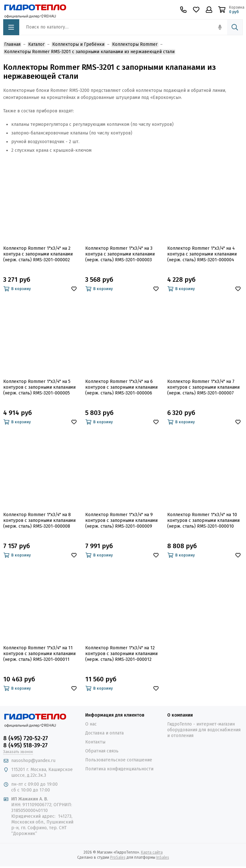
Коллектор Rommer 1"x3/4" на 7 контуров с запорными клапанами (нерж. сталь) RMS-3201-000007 (203, 387)
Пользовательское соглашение (119, 760)
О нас (91, 724)
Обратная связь (102, 751)
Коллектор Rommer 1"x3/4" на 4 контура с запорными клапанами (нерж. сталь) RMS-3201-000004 (202, 254)
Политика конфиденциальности (119, 769)
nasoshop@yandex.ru (33, 761)
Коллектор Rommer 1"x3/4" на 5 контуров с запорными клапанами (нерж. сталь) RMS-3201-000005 (39, 387)
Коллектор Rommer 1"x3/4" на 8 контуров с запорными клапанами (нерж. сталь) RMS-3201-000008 (39, 520)
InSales (163, 857)
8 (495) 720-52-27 (26, 738)
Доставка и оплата (104, 733)
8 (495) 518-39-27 (25, 745)
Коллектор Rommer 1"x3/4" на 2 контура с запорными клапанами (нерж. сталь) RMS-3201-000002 (38, 254)
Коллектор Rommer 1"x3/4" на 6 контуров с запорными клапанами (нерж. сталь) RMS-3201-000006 (121, 387)
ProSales (118, 857)
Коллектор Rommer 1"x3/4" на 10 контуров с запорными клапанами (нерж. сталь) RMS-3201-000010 (203, 520)
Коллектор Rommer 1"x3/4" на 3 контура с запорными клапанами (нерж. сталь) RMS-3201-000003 (120, 254)
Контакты (95, 742)
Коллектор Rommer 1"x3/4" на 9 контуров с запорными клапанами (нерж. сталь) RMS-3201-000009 (121, 520)
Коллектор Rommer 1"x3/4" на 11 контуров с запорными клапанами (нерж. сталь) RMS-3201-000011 (39, 654)
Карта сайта (152, 852)
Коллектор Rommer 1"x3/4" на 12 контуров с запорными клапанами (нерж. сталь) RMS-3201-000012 (121, 654)
